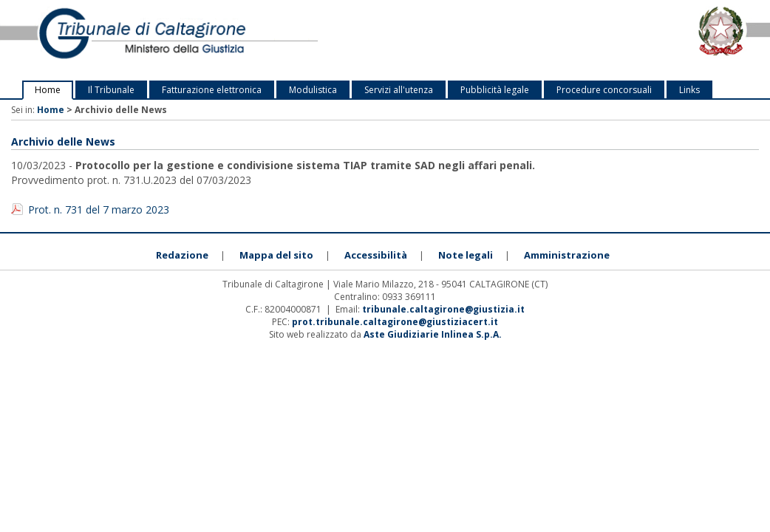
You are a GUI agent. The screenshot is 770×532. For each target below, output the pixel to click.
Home (48, 90)
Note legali (466, 255)
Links (689, 90)
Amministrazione (567, 255)
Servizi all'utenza (399, 90)
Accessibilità (376, 255)
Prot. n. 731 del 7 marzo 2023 (99, 209)
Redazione (182, 255)
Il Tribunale (111, 90)
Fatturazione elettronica (212, 90)
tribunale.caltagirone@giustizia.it (443, 309)
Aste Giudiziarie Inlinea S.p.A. (433, 334)
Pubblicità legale (495, 90)
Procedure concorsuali (604, 90)
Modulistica (313, 90)
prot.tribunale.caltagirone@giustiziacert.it (395, 322)
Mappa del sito (276, 255)
